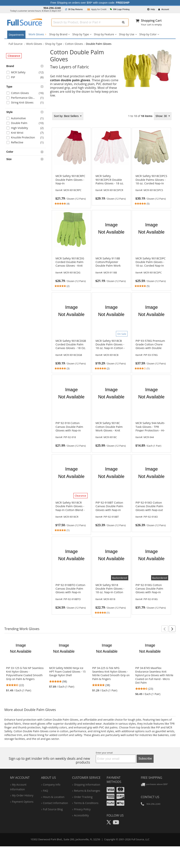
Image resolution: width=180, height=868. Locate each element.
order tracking (83, 797)
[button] (165, 629)
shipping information (87, 785)
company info (52, 785)
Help (151, 9)
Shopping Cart (151, 21)
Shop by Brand (58, 34)
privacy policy (82, 809)
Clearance (14, 56)
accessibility (81, 815)
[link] (71, 189)
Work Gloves (37, 34)
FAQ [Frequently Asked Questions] (46, 791)
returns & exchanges (87, 791)
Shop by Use (127, 34)
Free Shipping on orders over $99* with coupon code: (90, 3)
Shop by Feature (104, 34)
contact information (56, 803)
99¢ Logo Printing (120, 9)
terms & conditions (86, 803)
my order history (23, 795)
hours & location (54, 797)
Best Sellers (67, 116)
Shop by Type (80, 34)
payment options (23, 802)
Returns (74, 9)
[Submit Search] (123, 22)
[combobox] (84, 22)
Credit (97, 9)
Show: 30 (162, 116)
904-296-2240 (52, 8)
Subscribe (145, 759)
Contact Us (150, 797)
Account (164, 9)
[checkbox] (27, 73)
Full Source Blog (53, 809)
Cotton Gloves (74, 44)
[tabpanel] (111, 365)
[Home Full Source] (16, 44)
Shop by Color (148, 34)
